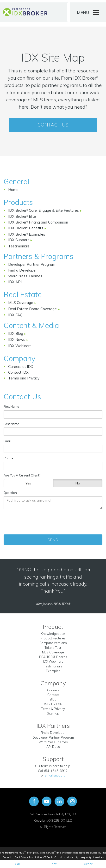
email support (55, 775)
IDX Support (19, 240)
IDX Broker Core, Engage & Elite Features (44, 210)
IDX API (15, 282)
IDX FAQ (15, 315)
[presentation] (54, 522)
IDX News (17, 339)
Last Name (11, 424)
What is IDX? (53, 704)
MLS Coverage (21, 303)
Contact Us (53, 125)
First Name (11, 406)
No (78, 483)
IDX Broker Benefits (26, 228)
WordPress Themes (25, 276)
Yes (28, 483)
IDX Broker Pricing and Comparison (38, 222)
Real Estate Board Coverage (33, 309)
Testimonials (19, 246)
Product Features (53, 638)
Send (53, 540)
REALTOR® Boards (53, 657)
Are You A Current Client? (22, 475)
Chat (53, 864)
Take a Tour (53, 648)
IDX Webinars (20, 346)
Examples (53, 671)
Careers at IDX (21, 367)
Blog (53, 699)
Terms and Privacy (24, 378)
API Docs (53, 747)
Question (10, 493)
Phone (9, 458)
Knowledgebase (53, 634)
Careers (53, 690)
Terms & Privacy (53, 709)
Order (88, 864)
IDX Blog (16, 333)
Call (18, 864)
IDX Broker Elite (22, 216)
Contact (53, 695)
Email (7, 441)
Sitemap (53, 713)
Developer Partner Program (32, 264)
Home (13, 190)
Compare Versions (53, 643)
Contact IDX (18, 372)
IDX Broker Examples (27, 234)
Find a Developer (22, 270)
